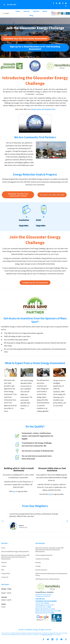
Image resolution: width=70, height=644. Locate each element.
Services (27, 11)
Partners (36, 11)
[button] (3, 521)
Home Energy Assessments (44, 555)
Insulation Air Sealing (42, 559)
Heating (38, 562)
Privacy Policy (6, 573)
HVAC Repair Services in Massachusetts (47, 579)
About (45, 11)
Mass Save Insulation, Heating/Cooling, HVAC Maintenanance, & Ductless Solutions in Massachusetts (15, 557)
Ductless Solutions (41, 570)
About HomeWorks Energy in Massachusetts (15, 551)
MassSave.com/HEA (47, 635)
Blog (31, 15)
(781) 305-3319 (40, 599)
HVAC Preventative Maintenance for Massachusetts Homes (51, 574)
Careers (4, 566)
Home (18, 11)
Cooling (38, 566)
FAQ (3, 570)
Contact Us (5, 577)
